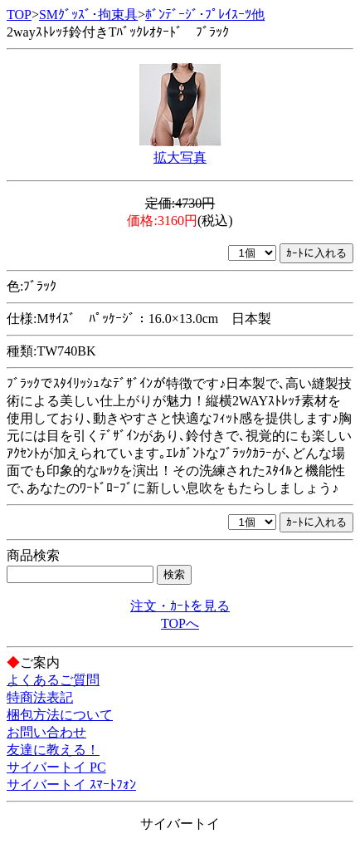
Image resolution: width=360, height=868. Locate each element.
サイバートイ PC (56, 767)
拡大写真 (180, 157)
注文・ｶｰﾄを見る (180, 606)
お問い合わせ (46, 732)
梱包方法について (60, 715)
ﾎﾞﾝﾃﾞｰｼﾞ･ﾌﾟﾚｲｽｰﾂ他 (205, 15)
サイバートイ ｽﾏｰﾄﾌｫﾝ (71, 785)
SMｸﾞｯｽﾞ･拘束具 (88, 15)
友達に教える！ (53, 750)
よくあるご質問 (53, 680)
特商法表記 (40, 697)
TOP (19, 15)
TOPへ (180, 623)
